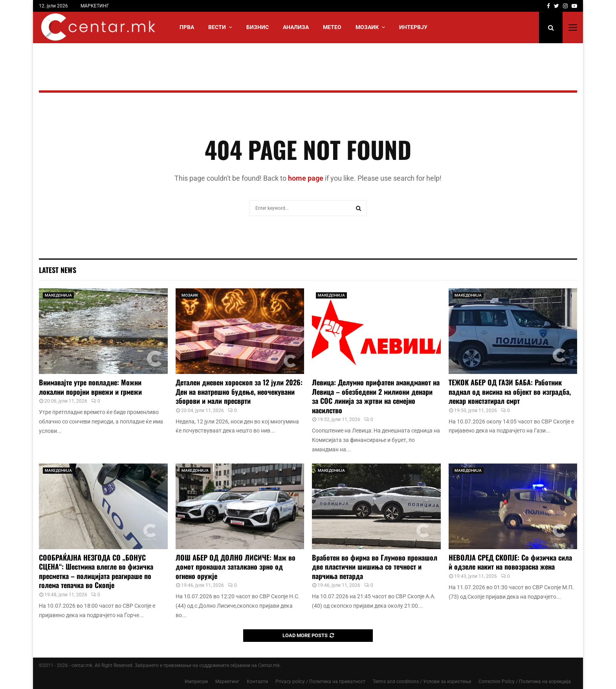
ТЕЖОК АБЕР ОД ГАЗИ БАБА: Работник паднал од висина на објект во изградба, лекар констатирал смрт (510, 391)
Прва (187, 27)
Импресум (196, 682)
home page (306, 178)
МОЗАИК (367, 27)
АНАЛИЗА (296, 27)
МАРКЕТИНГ (95, 6)
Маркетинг (227, 682)
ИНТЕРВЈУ (413, 27)
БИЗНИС (258, 27)
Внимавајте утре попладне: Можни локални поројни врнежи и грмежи (90, 387)
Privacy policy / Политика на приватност (320, 682)
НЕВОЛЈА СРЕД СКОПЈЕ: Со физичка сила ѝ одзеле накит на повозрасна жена (510, 562)
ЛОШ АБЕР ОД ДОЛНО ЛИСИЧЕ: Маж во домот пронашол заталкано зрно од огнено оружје (236, 567)
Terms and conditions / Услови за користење (422, 682)
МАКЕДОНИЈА (58, 295)
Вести (217, 27)
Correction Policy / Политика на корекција (525, 682)
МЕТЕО (332, 27)
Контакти (257, 682)
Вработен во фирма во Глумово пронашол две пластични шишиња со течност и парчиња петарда (375, 567)
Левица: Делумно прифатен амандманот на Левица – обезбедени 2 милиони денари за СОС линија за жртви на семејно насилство (376, 396)
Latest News (58, 270)
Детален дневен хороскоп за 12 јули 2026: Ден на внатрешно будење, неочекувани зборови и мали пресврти (239, 391)
